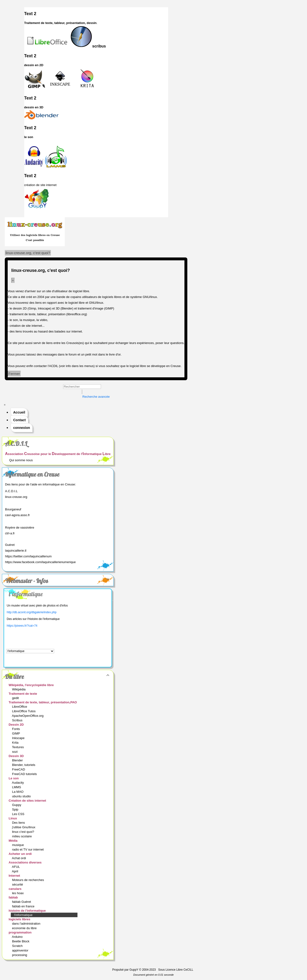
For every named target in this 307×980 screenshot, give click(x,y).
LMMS (17, 787)
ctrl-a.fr (10, 533)
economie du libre (25, 928)
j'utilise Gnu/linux (24, 827)
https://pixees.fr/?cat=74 (22, 626)
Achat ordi (19, 858)
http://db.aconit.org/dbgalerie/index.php (32, 612)
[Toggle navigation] (5, 405)
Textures (18, 747)
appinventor (21, 950)
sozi (15, 752)
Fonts (16, 729)
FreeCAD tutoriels (25, 774)
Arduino (18, 937)
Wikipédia (19, 689)
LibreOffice (20, 707)
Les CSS (19, 814)
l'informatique (26, 594)
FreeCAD (19, 769)
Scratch (18, 946)
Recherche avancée (96, 397)
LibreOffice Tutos (24, 711)
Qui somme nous (21, 460)
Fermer (14, 374)
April (16, 871)
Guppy (17, 805)
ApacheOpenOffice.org (28, 716)
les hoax (18, 893)
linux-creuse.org (16, 497)
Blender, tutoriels (24, 765)
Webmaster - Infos (58, 581)
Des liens (19, 823)
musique (18, 845)
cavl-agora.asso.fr (17, 515)
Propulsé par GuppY (126, 970)
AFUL (16, 867)
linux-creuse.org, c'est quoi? (28, 253)
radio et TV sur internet (28, 849)
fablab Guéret (22, 902)
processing (20, 955)
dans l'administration (27, 924)
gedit (16, 698)
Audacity (18, 783)
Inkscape (19, 738)
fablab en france (24, 906)
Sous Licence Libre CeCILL (176, 970)
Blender (18, 760)
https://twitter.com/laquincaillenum (28, 556)
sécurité (18, 884)
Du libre (58, 677)
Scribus (18, 720)
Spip (16, 809)
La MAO (18, 792)
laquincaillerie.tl (16, 551)
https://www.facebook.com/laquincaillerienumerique (40, 562)
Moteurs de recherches (28, 880)
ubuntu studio (22, 796)
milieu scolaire (22, 836)
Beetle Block (21, 941)
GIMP (16, 733)
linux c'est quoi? (24, 832)
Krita (16, 743)
